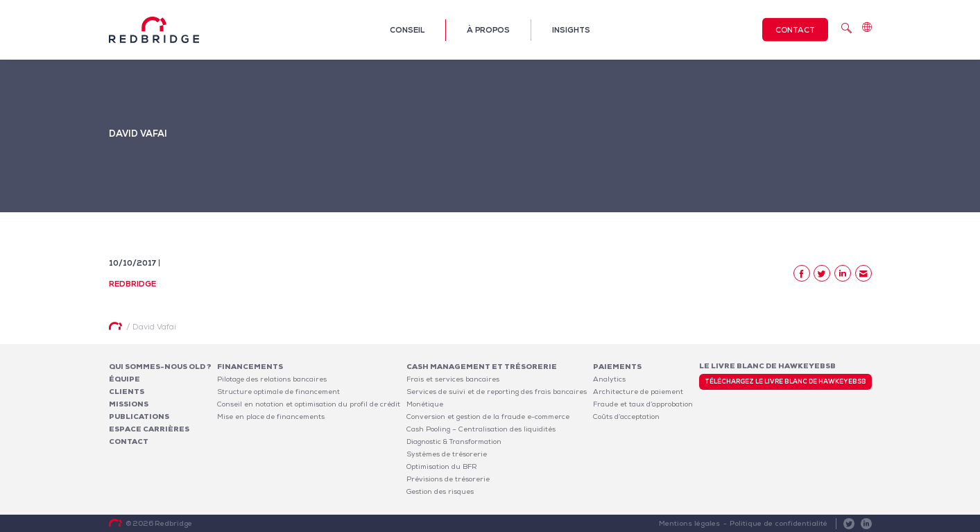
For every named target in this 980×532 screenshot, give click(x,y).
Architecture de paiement (638, 392)
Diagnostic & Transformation (454, 441)
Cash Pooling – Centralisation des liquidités (481, 429)
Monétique (425, 404)
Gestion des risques (440, 491)
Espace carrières (149, 429)
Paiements (617, 367)
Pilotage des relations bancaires (272, 379)
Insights (571, 30)
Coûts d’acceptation (626, 417)
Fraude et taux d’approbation (643, 404)
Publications (139, 417)
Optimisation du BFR (442, 466)
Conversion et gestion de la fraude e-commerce (488, 417)
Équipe (124, 379)
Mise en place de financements (271, 417)
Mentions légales (691, 523)
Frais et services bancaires (453, 379)
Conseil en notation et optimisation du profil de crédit (309, 404)
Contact (795, 30)
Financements (250, 367)
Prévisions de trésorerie (448, 479)
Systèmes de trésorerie (447, 454)
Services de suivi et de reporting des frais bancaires (497, 392)
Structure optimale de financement (278, 392)
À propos (488, 30)
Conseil (407, 30)
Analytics (609, 379)
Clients (127, 392)
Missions (129, 404)
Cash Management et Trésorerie (482, 367)
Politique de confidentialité (779, 523)
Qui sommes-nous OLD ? (160, 367)
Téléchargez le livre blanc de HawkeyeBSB (785, 381)
